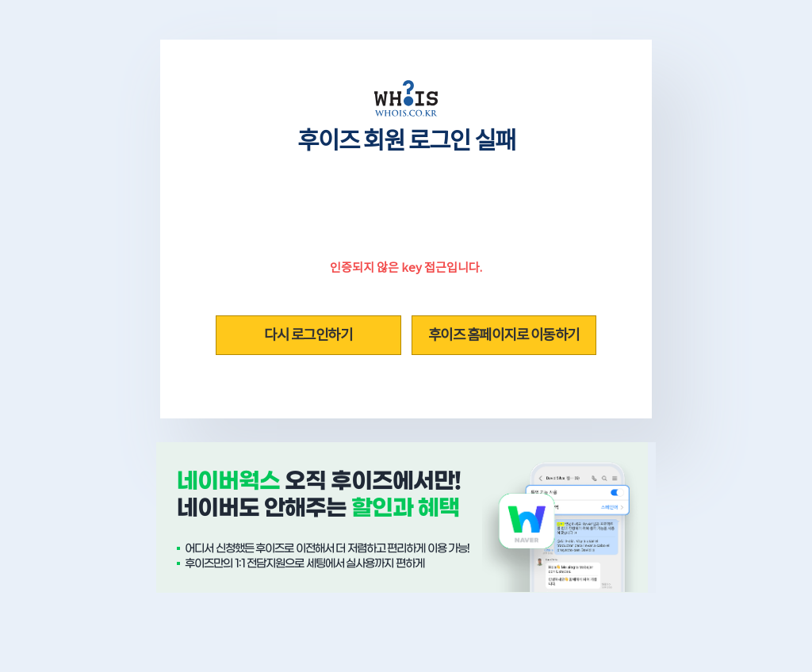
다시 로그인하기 (308, 335)
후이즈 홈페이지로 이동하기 (504, 335)
